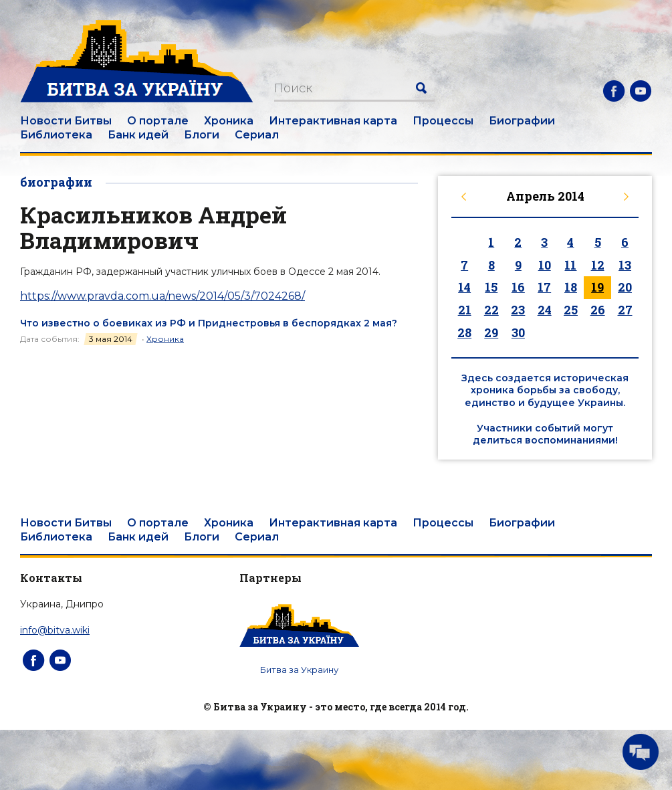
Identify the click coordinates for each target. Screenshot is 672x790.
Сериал (257, 135)
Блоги (202, 135)
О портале (158, 121)
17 (544, 287)
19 (597, 287)
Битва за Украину (299, 670)
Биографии (522, 121)
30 (518, 332)
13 (625, 265)
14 (464, 287)
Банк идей (138, 135)
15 (491, 287)
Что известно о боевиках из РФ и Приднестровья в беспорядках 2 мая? (209, 323)
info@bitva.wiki (55, 630)
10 (545, 265)
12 (598, 265)
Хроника (229, 121)
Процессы (443, 121)
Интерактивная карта (333, 121)
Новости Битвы (66, 121)
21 (465, 310)
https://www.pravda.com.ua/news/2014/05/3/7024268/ (162, 296)
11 (570, 265)
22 (491, 310)
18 (571, 287)
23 (518, 310)
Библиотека (56, 135)
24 (545, 310)
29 (491, 332)
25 (571, 310)
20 (625, 287)
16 (518, 287)
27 (625, 310)
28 (464, 332)
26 (598, 310)
